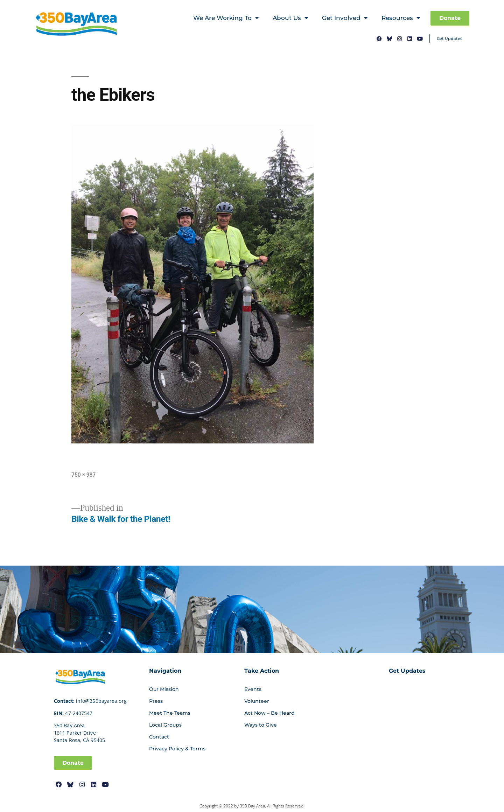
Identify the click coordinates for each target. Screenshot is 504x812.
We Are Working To (226, 18)
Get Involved (345, 18)
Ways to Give (261, 725)
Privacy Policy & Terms (177, 749)
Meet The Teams (170, 713)
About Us (290, 18)
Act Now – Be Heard (269, 713)
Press (156, 701)
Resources (401, 18)
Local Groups (165, 725)
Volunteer (257, 701)
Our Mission (164, 689)
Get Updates (450, 38)
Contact (159, 737)
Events (253, 689)
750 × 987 (83, 475)
